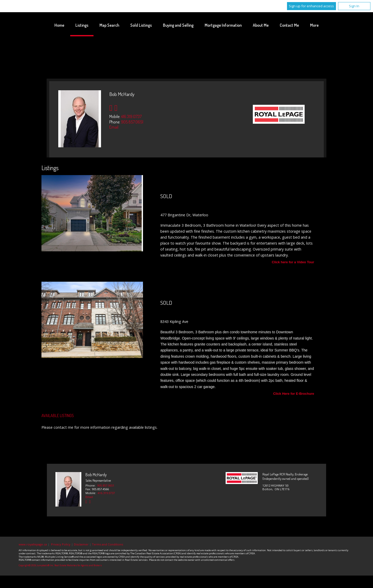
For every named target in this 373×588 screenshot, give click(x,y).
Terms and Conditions (107, 544)
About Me (261, 25)
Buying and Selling (178, 25)
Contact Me (289, 25)
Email (114, 127)
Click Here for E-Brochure (293, 394)
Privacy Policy (61, 544)
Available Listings (58, 416)
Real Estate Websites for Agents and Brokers (78, 565)
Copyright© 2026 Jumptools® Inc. (36, 565)
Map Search (109, 25)
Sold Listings (141, 25)
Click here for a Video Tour (293, 262)
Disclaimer (81, 544)
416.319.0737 (131, 116)
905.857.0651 (132, 122)
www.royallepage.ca (33, 544)
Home (59, 25)
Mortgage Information (223, 25)
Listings (82, 25)
